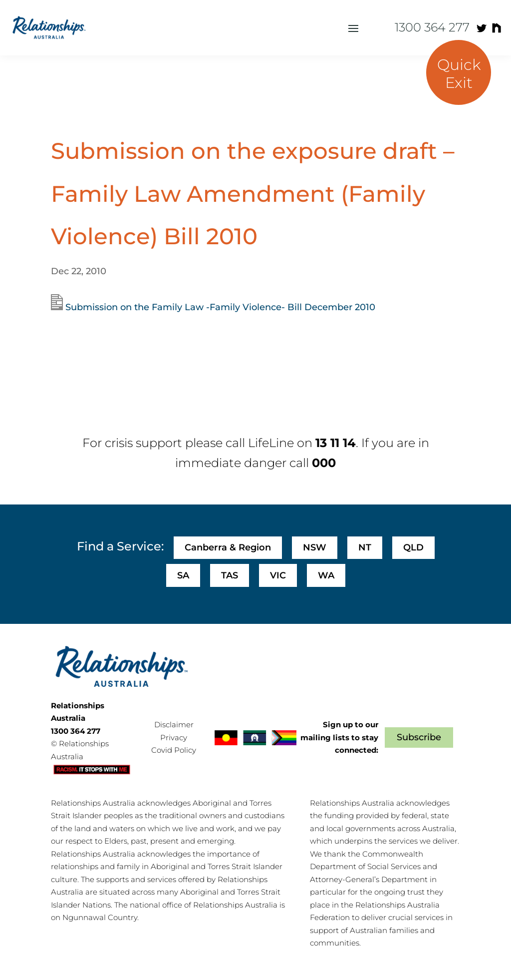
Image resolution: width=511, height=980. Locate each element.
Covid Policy (174, 750)
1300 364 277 (432, 27)
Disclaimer (174, 725)
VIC (278, 575)
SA (183, 575)
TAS (230, 575)
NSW (315, 547)
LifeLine (271, 443)
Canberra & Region (228, 547)
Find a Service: (120, 546)
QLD (413, 547)
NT (365, 547)
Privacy (174, 737)
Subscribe (419, 737)
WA (326, 575)
